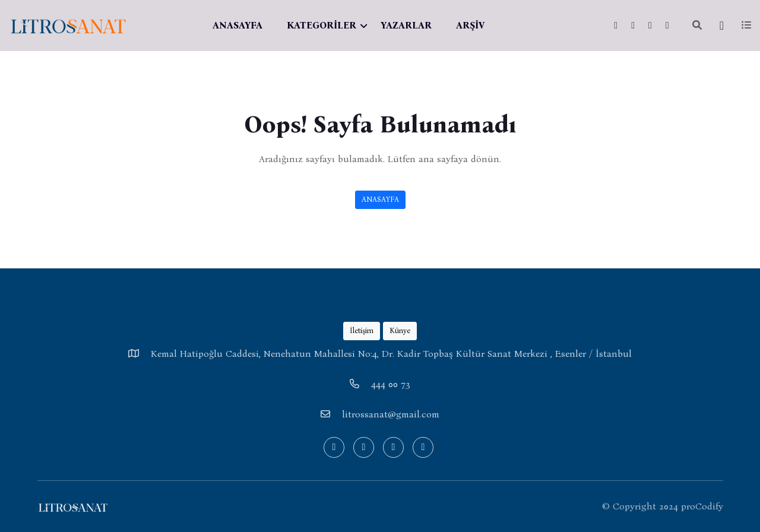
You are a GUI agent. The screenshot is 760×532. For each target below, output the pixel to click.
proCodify (702, 506)
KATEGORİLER (322, 25)
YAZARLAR (406, 25)
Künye (400, 330)
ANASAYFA (237, 25)
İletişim (362, 330)
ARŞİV (470, 25)
